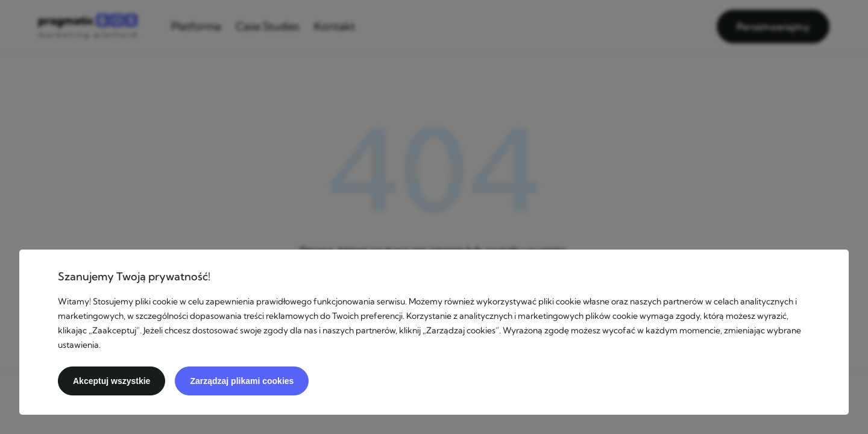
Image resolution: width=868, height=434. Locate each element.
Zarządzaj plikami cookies (242, 381)
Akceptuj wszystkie (112, 381)
